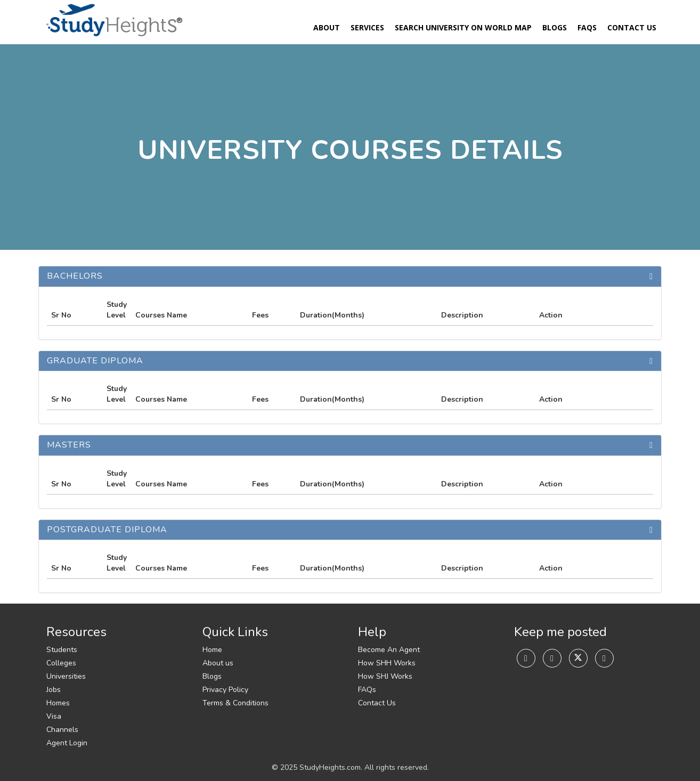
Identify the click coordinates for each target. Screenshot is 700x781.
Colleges (61, 663)
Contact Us (632, 27)
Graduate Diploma (95, 361)
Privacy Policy (225, 690)
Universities (66, 676)
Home (212, 650)
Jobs (54, 690)
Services (367, 27)
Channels (62, 730)
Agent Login (67, 743)
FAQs (587, 27)
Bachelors (75, 276)
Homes (58, 703)
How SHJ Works (385, 676)
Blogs (555, 27)
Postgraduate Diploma (107, 530)
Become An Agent (389, 650)
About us (218, 663)
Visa (54, 716)
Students (62, 650)
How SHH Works (387, 663)
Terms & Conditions (235, 703)
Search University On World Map (463, 27)
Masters (69, 445)
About (327, 27)
